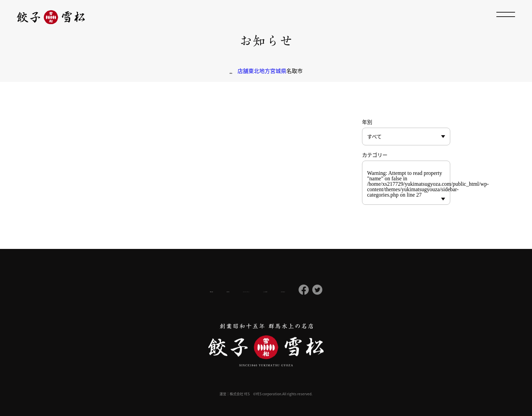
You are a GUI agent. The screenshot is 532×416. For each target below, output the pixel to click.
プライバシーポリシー (241, 290)
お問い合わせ (335, 290)
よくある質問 (292, 290)
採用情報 (194, 290)
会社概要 (158, 290)
